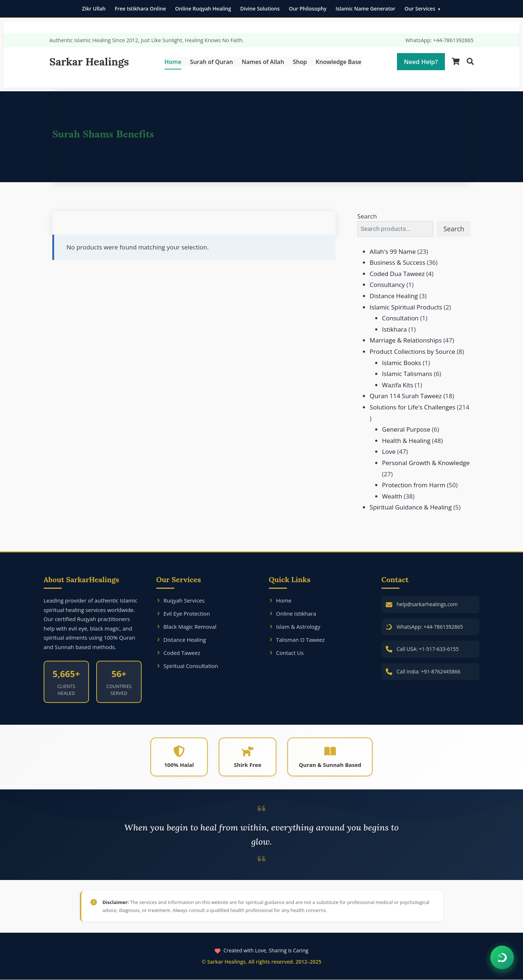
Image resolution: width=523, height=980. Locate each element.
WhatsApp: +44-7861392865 (439, 40)
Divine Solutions (260, 9)
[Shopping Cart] (456, 62)
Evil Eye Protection (183, 613)
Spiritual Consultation (187, 666)
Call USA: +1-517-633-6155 (428, 649)
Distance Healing (181, 640)
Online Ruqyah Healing (203, 9)
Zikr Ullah (94, 9)
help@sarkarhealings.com (427, 604)
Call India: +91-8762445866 (429, 671)
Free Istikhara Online (140, 9)
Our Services (420, 9)
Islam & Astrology (295, 627)
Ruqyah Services (180, 600)
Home (173, 62)
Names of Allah (263, 62)
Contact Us (286, 653)
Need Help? (421, 62)
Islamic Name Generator (366, 9)
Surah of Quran (211, 62)
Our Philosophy (308, 9)
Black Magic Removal (186, 627)
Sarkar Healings (89, 62)
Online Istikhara (292, 613)
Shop (300, 62)
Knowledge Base (338, 62)
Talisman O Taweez (297, 640)
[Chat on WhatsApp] (502, 958)
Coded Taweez (178, 653)
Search (367, 216)
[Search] (470, 62)
